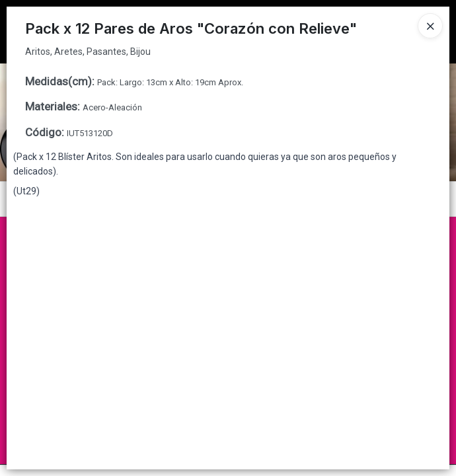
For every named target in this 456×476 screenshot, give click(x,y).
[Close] (430, 26)
